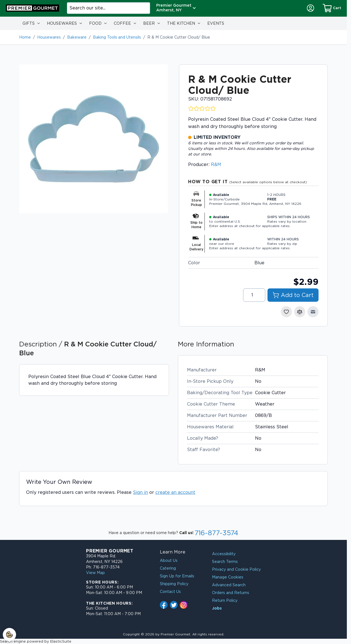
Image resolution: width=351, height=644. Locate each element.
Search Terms (225, 562)
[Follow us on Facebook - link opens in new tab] (164, 605)
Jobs (217, 608)
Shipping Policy (174, 584)
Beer (149, 23)
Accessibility (224, 554)
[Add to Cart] (293, 295)
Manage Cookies (228, 577)
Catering (168, 568)
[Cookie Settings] (9, 635)
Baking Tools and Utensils (117, 37)
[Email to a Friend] (313, 312)
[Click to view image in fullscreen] (94, 139)
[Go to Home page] (32, 8)
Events (216, 23)
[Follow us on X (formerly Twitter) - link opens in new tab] (174, 605)
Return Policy (225, 600)
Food (95, 23)
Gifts (29, 23)
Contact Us (170, 592)
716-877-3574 (216, 533)
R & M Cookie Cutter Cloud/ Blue (179, 37)
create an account (175, 492)
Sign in (140, 492)
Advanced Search (229, 585)
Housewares (62, 23)
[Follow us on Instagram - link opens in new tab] (184, 605)
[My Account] (310, 8)
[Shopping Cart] (332, 8)
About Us (169, 560)
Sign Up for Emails (177, 576)
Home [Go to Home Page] (25, 37)
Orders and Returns (231, 593)
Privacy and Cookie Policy (236, 569)
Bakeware (77, 37)
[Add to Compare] (300, 312)
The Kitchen (181, 23)
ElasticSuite (61, 641)
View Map (95, 573)
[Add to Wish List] (286, 312)
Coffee (122, 23)
